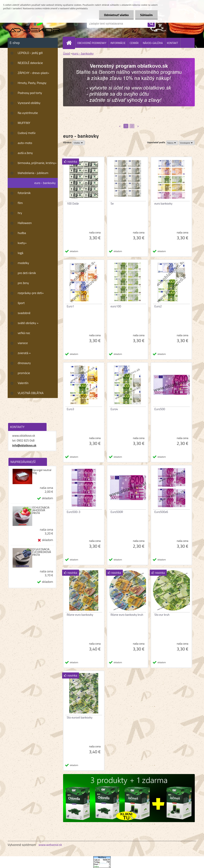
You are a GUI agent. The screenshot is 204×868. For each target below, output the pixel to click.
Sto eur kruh (162, 615)
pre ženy (23, 283)
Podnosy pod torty (30, 93)
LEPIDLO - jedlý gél (30, 53)
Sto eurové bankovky (80, 717)
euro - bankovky (45, 183)
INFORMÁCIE (118, 43)
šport (21, 303)
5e (112, 204)
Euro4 (114, 409)
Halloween (25, 223)
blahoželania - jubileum (33, 173)
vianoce (23, 343)
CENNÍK (134, 43)
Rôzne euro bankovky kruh (127, 615)
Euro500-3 (74, 512)
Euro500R (117, 512)
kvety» (22, 243)
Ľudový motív (27, 133)
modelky (23, 263)
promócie (24, 373)
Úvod (67, 53)
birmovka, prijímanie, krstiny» (37, 163)
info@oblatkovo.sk (24, 445)
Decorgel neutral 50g (42, 471)
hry (20, 213)
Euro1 (71, 306)
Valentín (23, 383)
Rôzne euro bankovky (80, 615)
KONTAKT (172, 43)
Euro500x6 (161, 512)
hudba (22, 233)
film (20, 203)
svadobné (24, 313)
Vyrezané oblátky (29, 103)
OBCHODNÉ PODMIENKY (92, 43)
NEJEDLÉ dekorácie (30, 63)
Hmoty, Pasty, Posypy (32, 83)
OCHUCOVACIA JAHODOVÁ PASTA (41, 510)
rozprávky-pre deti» (31, 293)
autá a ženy (25, 153)
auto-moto (25, 143)
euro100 (116, 306)
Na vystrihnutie (28, 113)
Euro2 (158, 306)
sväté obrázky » (28, 323)
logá (20, 253)
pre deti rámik (27, 273)
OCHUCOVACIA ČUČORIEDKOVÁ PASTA (42, 552)
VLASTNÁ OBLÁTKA (31, 393)
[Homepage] (71, 43)
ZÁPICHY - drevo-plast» (33, 73)
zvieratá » (24, 353)
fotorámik (24, 193)
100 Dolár (73, 204)
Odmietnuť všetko (116, 15)
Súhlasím (146, 15)
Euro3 (71, 409)
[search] (151, 24)
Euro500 (160, 409)
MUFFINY (24, 123)
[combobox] (172, 143)
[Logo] (35, 23)
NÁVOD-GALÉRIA (153, 43)
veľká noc (24, 333)
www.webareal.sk (50, 845)
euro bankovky (164, 204)
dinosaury (24, 363)
